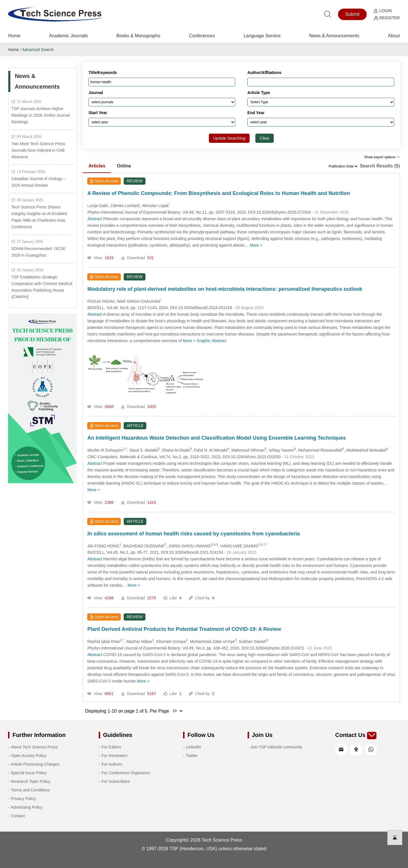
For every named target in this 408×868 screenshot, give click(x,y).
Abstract (95, 219)
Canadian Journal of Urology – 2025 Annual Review (38, 182)
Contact (18, 816)
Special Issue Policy (29, 773)
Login (383, 11)
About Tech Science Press (34, 747)
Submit (352, 14)
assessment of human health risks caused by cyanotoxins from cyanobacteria (193, 534)
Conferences (202, 36)
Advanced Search (38, 50)
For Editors (111, 747)
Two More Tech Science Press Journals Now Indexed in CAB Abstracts (38, 150)
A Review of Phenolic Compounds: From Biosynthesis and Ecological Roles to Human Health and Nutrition (218, 193)
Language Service (262, 36)
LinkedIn (194, 747)
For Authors (112, 764)
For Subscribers (116, 781)
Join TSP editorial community (276, 747)
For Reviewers (114, 756)
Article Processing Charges (35, 764)
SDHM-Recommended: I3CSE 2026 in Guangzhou (38, 252)
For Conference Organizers (126, 773)
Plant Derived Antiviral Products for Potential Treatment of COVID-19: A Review (184, 629)
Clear (264, 138)
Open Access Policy (29, 756)
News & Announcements (334, 36)
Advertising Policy (27, 807)
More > (256, 245)
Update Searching (229, 138)
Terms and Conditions (30, 790)
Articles (97, 166)
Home (14, 36)
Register (387, 18)
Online (124, 166)
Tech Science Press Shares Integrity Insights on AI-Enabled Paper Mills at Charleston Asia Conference (39, 217)
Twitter (192, 756)
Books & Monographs (138, 36)
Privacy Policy (23, 799)
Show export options (382, 157)
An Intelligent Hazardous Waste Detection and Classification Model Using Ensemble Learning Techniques (216, 438)
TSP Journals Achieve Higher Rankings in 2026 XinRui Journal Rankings (40, 115)
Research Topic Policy (31, 781)
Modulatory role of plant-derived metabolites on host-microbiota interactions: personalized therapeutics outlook (225, 289)
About (394, 36)
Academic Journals (68, 36)
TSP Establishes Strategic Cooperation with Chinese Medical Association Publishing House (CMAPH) (42, 287)
